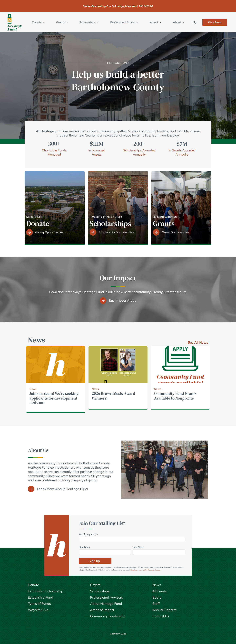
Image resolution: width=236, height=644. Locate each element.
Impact (155, 22)
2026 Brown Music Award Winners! (113, 396)
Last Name (138, 547)
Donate (38, 22)
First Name (85, 547)
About (178, 22)
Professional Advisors (124, 22)
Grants (62, 22)
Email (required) (88, 534)
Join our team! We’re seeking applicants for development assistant (54, 398)
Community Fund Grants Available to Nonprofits (175, 396)
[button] (194, 22)
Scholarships (89, 22)
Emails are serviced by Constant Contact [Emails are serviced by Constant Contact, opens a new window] (145, 570)
